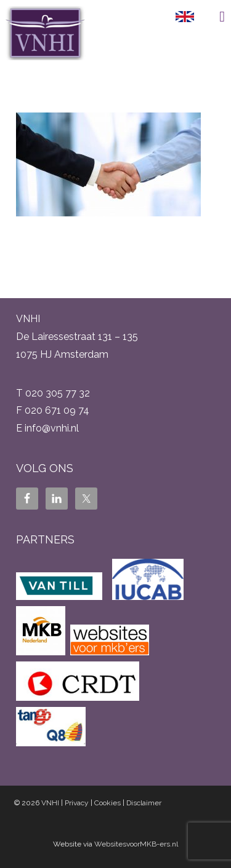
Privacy (77, 803)
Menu (213, 17)
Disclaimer (144, 803)
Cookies (107, 803)
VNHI (50, 803)
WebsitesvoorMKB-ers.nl (136, 844)
